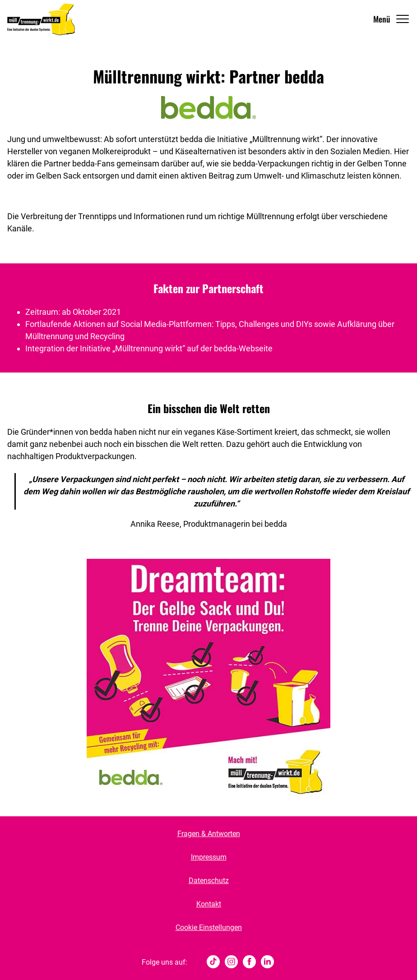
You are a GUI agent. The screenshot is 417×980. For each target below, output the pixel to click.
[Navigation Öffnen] (392, 19)
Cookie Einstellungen (209, 927)
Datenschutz (209, 881)
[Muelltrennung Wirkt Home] (41, 19)
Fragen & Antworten (209, 834)
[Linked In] (267, 962)
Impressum (209, 857)
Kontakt (209, 904)
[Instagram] (231, 962)
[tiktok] (213, 962)
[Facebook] (249, 962)
